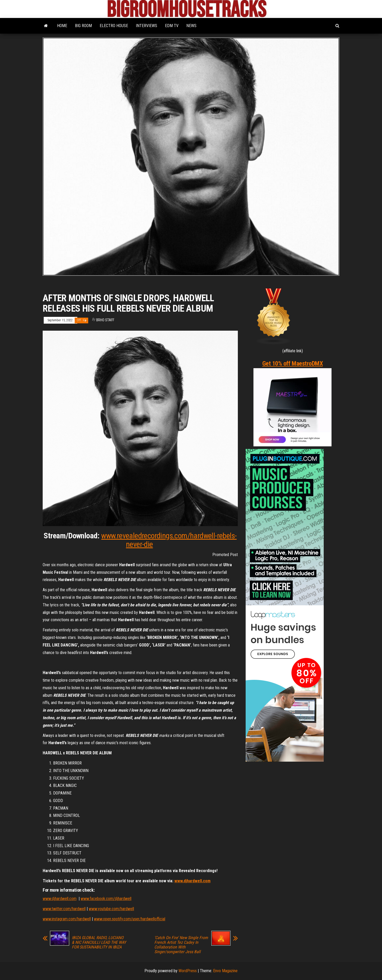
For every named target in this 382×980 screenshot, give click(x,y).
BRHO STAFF (105, 320)
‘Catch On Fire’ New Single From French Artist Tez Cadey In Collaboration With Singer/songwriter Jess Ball (181, 945)
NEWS (191, 26)
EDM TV (172, 26)
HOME (62, 26)
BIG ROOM (83, 26)
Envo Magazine (225, 971)
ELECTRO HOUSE (114, 26)
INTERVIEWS (147, 26)
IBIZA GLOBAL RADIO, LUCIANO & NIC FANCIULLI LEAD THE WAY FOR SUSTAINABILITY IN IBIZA (99, 942)
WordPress (188, 971)
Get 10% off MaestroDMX (292, 363)
